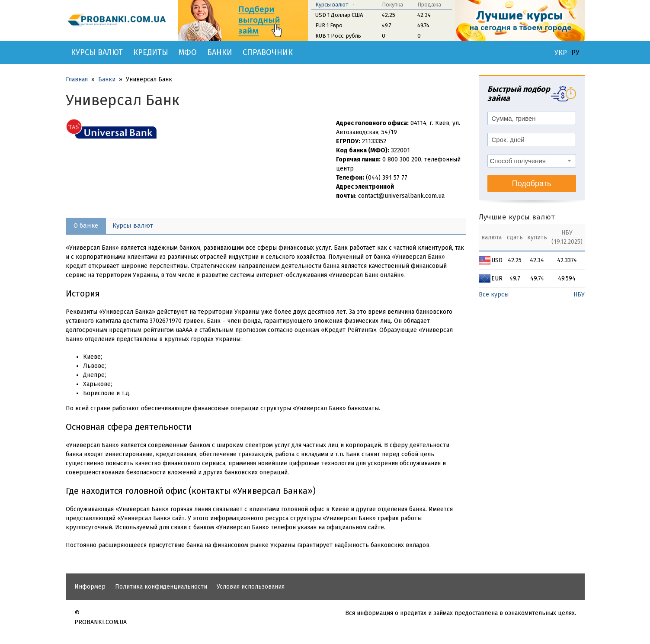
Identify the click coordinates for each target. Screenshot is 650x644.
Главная (77, 79)
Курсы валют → (335, 5)
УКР (561, 53)
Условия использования (251, 587)
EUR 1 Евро (329, 25)
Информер (90, 587)
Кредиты (151, 52)
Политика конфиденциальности (161, 587)
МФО (188, 52)
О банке (86, 225)
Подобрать (532, 184)
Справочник (268, 52)
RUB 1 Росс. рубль (338, 36)
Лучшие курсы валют (517, 217)
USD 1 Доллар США (339, 15)
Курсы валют (97, 52)
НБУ (579, 295)
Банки (220, 52)
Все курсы (494, 295)
